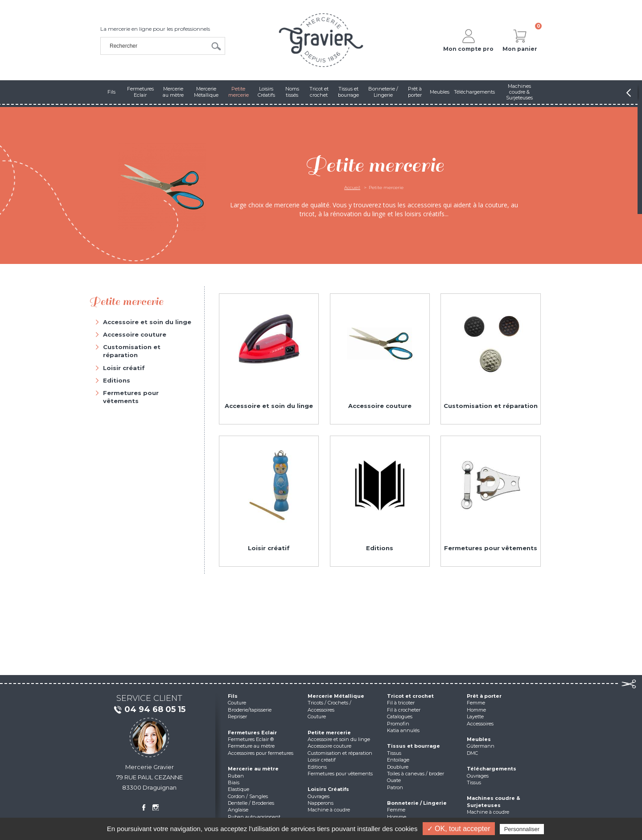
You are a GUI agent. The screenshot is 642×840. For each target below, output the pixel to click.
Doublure (398, 767)
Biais (234, 782)
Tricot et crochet (410, 696)
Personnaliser (522, 829)
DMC (472, 753)
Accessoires (480, 724)
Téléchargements (492, 769)
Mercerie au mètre (253, 769)
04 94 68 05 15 (149, 710)
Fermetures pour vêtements (131, 397)
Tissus (394, 753)
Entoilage (398, 760)
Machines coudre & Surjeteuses (494, 801)
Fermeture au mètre (251, 746)
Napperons (321, 803)
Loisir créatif (124, 368)
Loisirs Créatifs (328, 789)
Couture (237, 703)
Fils (233, 696)
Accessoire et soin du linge (147, 322)
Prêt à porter (484, 696)
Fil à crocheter (404, 710)
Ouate (394, 780)
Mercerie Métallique (336, 696)
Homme (397, 817)
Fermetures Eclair (252, 733)
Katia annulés (403, 730)
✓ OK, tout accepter (459, 829)
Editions (117, 380)
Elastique (239, 789)
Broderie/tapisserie (250, 710)
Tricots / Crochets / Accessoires (329, 706)
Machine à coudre (329, 810)
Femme (396, 810)
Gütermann (481, 746)
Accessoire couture (135, 334)
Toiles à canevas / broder (416, 774)
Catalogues (400, 716)
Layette (475, 716)
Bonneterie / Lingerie (417, 803)
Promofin (398, 724)
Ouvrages (319, 796)
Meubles (479, 739)
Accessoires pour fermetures (261, 753)
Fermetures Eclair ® (251, 739)
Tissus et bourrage (414, 746)
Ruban (236, 776)
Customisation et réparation (132, 351)
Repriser (237, 716)
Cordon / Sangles (248, 796)
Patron (395, 787)
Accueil (352, 187)
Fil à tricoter (401, 703)
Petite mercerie (329, 733)
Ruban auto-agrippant (254, 817)
